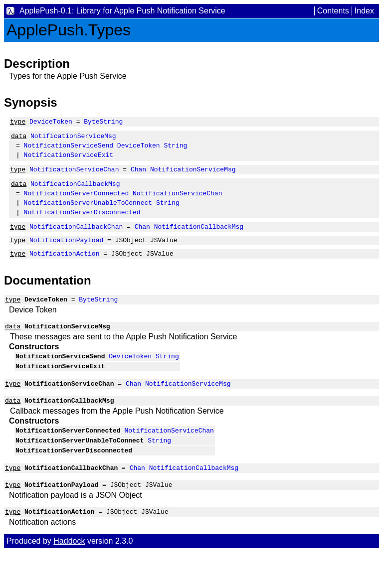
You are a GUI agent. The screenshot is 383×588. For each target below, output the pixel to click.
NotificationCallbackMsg (75, 192)
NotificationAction (64, 271)
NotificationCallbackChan (76, 241)
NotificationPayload (66, 256)
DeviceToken (51, 123)
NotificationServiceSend (69, 149)
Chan (138, 176)
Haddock (69, 577)
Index (364, 11)
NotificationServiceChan (74, 176)
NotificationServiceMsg (73, 139)
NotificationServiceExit (69, 160)
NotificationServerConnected (77, 203)
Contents (333, 11)
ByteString (103, 123)
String (175, 149)
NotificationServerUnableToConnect (88, 214)
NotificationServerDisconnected (82, 225)
